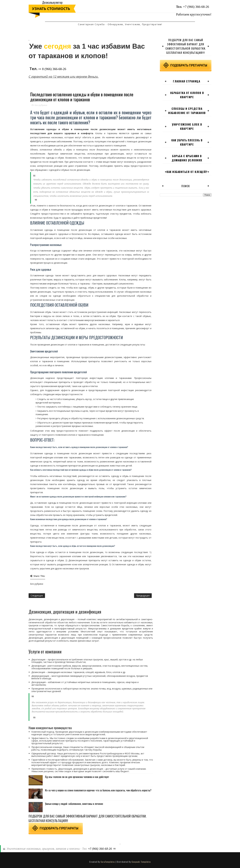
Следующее (37, 596)
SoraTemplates (108, 862)
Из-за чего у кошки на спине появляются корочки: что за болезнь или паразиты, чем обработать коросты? (98, 790)
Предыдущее (143, 596)
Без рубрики (41, 105)
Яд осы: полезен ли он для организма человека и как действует (77, 777)
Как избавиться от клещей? (187, 172)
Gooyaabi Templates (141, 862)
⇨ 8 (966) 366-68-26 (52, 69)
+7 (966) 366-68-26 (196, 7)
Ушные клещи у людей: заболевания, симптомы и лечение (74, 804)
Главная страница (187, 81)
